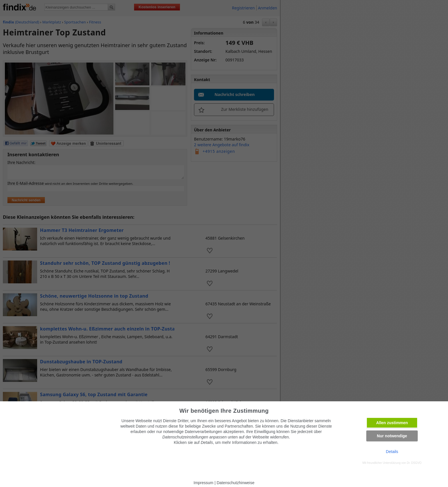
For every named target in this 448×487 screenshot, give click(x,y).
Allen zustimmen (392, 423)
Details (392, 452)
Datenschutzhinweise (235, 483)
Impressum (204, 483)
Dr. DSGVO (414, 463)
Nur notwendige (392, 436)
